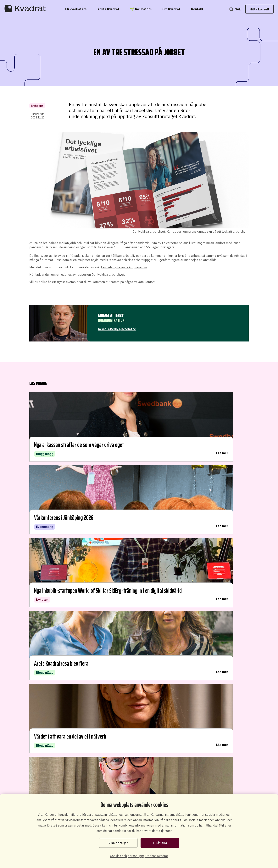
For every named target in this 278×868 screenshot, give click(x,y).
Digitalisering (122, 597)
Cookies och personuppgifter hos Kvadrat (139, 856)
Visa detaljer (118, 843)
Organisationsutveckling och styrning (142, 628)
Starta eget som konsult (172, 785)
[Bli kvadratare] (76, 9)
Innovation (120, 612)
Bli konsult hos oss (137, 782)
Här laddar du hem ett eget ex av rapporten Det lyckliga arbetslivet (77, 275)
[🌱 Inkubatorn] (141, 9)
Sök (230, 9)
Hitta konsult (252, 9)
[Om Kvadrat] (171, 9)
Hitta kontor (52, 634)
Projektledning (123, 636)
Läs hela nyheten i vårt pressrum (124, 267)
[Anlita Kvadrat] (108, 9)
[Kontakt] (197, 9)
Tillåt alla (160, 843)
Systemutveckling (126, 590)
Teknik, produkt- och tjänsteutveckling (143, 605)
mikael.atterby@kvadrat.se (117, 329)
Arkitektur (120, 620)
